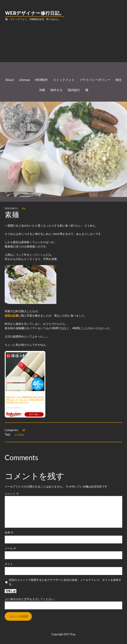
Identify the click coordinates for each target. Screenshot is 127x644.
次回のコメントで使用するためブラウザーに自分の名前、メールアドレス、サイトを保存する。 (65, 582)
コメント (12, 494)
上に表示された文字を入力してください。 (31, 599)
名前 (9, 532)
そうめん (19, 434)
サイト (9, 564)
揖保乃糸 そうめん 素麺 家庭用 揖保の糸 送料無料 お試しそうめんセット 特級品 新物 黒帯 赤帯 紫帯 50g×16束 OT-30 (25, 400)
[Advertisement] (63, 49)
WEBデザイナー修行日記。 (35, 13)
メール (10, 548)
